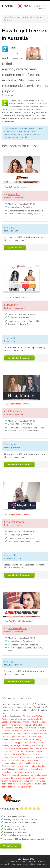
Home (7, 17)
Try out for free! (15, 248)
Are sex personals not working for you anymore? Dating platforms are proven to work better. (23, 745)
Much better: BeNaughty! (19, 358)
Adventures (39, 707)
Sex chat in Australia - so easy (24, 775)
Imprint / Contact (22, 859)
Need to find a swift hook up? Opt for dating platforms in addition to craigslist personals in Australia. (25, 751)
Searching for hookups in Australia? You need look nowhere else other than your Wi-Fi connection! (24, 766)
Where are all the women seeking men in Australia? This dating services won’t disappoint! (23, 740)
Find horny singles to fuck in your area (24, 781)
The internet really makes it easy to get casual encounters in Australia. (25, 760)
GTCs (32, 859)
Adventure (16, 17)
